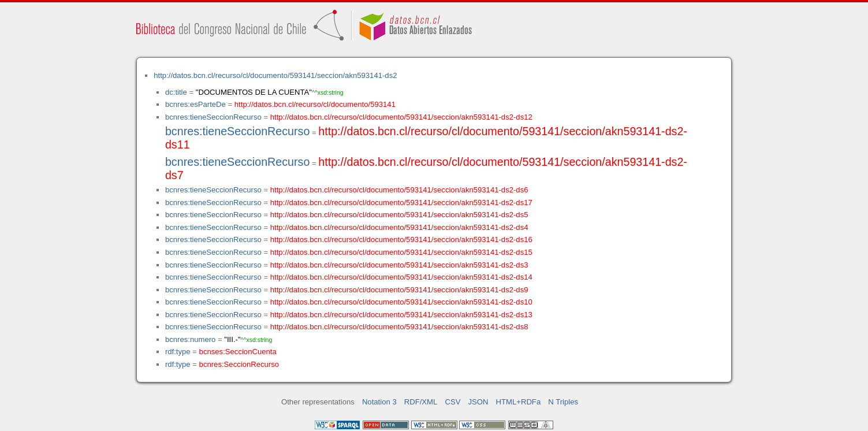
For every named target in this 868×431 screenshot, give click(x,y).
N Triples (563, 402)
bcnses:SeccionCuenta (238, 352)
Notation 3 (379, 402)
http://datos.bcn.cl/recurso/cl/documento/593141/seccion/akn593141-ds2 (275, 75)
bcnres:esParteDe (195, 104)
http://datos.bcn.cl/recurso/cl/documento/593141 (315, 104)
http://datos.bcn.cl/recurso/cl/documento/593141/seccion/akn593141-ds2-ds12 (401, 117)
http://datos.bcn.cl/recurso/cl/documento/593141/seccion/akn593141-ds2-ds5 (399, 215)
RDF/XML (421, 402)
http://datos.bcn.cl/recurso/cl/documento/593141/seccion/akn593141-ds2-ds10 (401, 302)
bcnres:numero (190, 339)
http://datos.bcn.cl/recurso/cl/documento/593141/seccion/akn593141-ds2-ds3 (399, 265)
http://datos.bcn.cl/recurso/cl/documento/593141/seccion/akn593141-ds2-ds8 (399, 327)
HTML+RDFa (519, 402)
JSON (478, 402)
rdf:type (178, 352)
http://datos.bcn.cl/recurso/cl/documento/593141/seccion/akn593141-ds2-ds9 (399, 290)
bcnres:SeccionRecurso (239, 364)
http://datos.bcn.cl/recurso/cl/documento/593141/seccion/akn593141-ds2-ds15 (401, 252)
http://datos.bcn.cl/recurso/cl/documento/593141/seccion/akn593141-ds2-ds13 (401, 315)
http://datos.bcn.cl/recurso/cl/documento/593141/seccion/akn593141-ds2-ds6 (399, 190)
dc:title (176, 92)
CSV (452, 402)
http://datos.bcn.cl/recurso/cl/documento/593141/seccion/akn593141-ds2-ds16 (401, 239)
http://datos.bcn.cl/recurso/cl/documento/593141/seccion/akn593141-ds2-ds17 (401, 203)
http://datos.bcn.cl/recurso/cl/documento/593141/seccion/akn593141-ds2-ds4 (399, 227)
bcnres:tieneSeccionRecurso (213, 117)
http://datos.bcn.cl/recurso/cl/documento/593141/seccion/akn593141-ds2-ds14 (401, 277)
